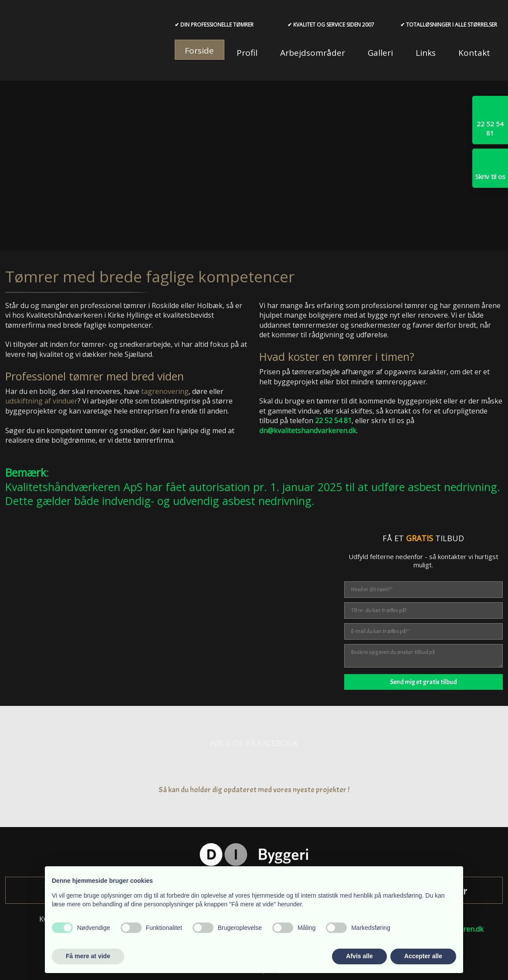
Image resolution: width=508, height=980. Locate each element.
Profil (247, 53)
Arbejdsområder (313, 53)
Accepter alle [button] (423, 956)
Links (426, 53)
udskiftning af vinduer (41, 401)
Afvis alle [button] (359, 956)
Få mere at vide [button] (88, 956)
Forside (199, 51)
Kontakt (474, 53)
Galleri (380, 53)
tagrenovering (165, 391)
